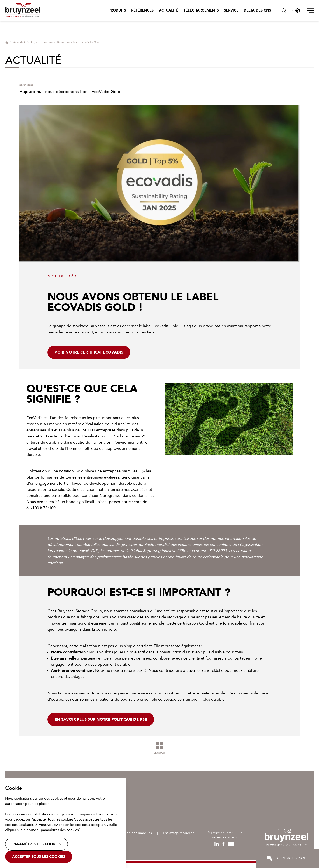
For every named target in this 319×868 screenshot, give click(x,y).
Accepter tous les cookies (39, 857)
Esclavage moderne (179, 833)
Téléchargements (201, 10)
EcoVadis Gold (165, 326)
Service (231, 10)
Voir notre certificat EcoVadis (89, 352)
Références (142, 10)
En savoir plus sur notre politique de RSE (101, 719)
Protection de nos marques (130, 833)
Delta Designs (257, 10)
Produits (117, 10)
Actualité (169, 10)
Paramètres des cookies (37, 844)
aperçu (159, 748)
